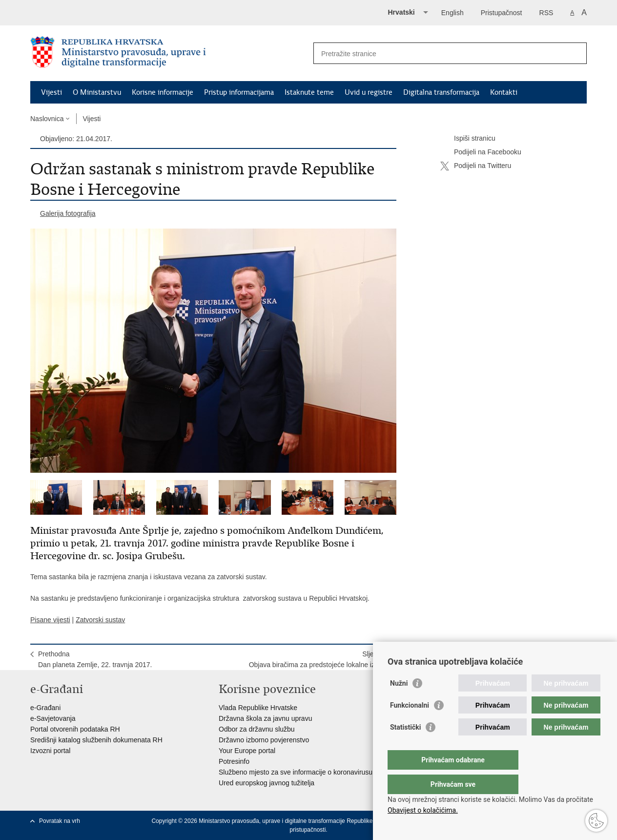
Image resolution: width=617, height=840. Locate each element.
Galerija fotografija (68, 213)
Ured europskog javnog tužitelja (267, 783)
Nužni (399, 703)
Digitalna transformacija (441, 92)
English (452, 13)
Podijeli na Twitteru (476, 166)
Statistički (405, 747)
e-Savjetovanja (53, 718)
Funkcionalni (410, 725)
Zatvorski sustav (100, 620)
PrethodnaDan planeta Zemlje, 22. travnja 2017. (95, 659)
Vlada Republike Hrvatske (258, 708)
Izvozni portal (50, 751)
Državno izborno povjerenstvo (264, 740)
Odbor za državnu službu (257, 729)
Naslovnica (47, 119)
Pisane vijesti (50, 620)
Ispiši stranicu (468, 139)
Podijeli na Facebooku (481, 152)
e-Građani (45, 708)
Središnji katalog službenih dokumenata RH (96, 740)
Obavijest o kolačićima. (423, 810)
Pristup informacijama (239, 92)
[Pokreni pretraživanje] (576, 53)
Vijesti (51, 92)
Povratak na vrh (60, 821)
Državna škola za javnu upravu (265, 718)
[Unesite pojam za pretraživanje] (440, 53)
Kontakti (504, 92)
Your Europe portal (247, 751)
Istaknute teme (309, 92)
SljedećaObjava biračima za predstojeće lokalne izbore (319, 659)
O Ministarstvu (97, 92)
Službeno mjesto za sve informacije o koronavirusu (296, 772)
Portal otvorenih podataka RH (75, 729)
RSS (546, 13)
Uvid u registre (369, 92)
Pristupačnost (502, 13)
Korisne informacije (163, 92)
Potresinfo (234, 761)
